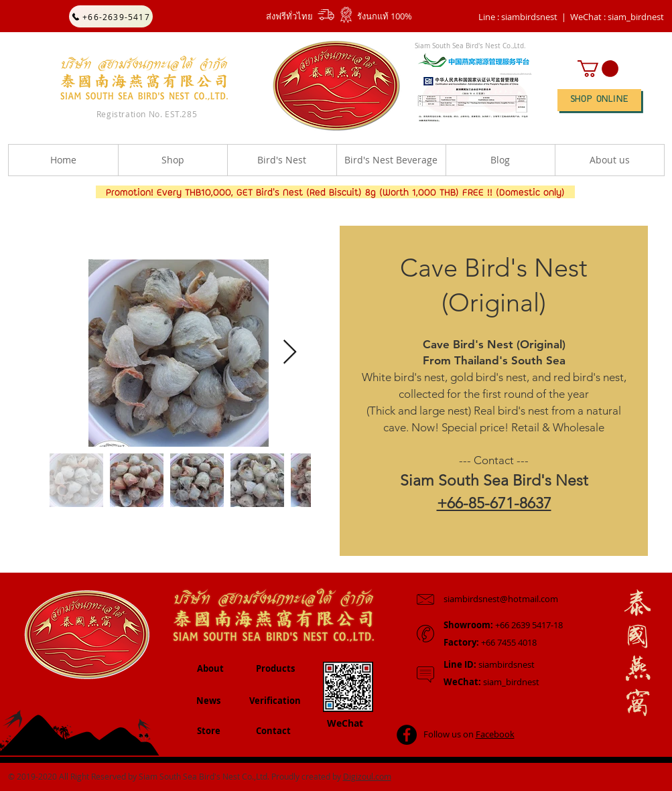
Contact (273, 731)
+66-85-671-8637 (494, 503)
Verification (275, 701)
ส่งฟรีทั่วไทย (289, 16)
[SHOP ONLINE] (599, 100)
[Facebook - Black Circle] (407, 735)
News (208, 701)
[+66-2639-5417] (111, 16)
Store (209, 731)
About (210, 668)
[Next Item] (290, 353)
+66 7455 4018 (490, 642)
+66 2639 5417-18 (503, 625)
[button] (617, 17)
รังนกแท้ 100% (385, 16)
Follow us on (469, 734)
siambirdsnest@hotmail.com (501, 599)
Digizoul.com (367, 776)
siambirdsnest (489, 664)
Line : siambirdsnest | (522, 17)
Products (275, 668)
